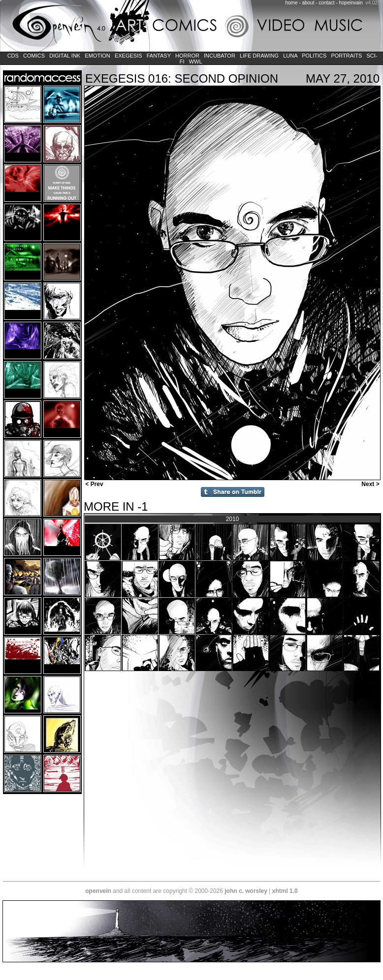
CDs (13, 56)
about (308, 3)
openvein (98, 891)
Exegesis (128, 56)
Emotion (97, 56)
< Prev (94, 484)
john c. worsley (246, 891)
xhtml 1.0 (285, 891)
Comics (34, 56)
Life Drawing (259, 56)
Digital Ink (65, 56)
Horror (187, 56)
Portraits (346, 56)
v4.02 (371, 3)
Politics (314, 56)
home (292, 3)
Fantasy (159, 56)
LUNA (290, 56)
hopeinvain (351, 3)
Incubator (220, 56)
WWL (196, 61)
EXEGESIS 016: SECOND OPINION (182, 78)
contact (326, 3)
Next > (371, 484)
